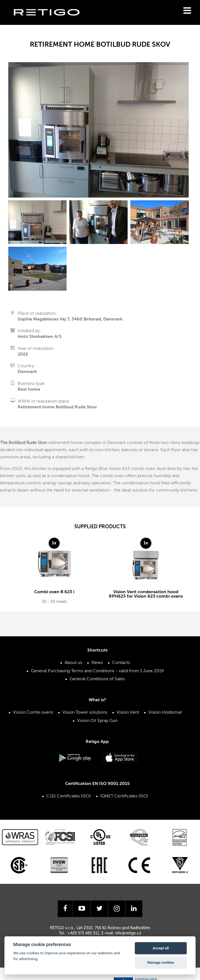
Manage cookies (161, 962)
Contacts (121, 666)
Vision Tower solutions (85, 716)
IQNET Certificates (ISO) (124, 799)
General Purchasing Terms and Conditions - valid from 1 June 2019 (97, 674)
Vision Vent (128, 716)
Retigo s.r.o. (51, 21)
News (97, 666)
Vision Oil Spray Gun (97, 724)
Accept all (161, 948)
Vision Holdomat (165, 716)
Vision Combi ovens (33, 716)
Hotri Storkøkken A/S (40, 337)
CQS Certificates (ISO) (69, 799)
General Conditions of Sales (97, 682)
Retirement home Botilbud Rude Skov (57, 407)
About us (73, 666)
